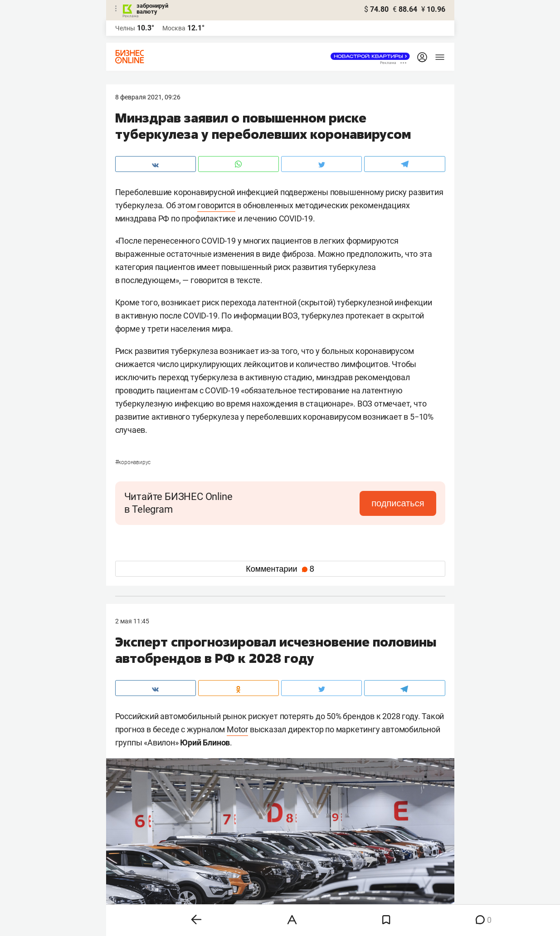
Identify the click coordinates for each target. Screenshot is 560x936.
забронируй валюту (152, 9)
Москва (174, 28)
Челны (125, 28)
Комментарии (280, 569)
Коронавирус (133, 462)
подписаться (398, 503)
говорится (216, 205)
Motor (237, 729)
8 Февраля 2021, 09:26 (148, 97)
